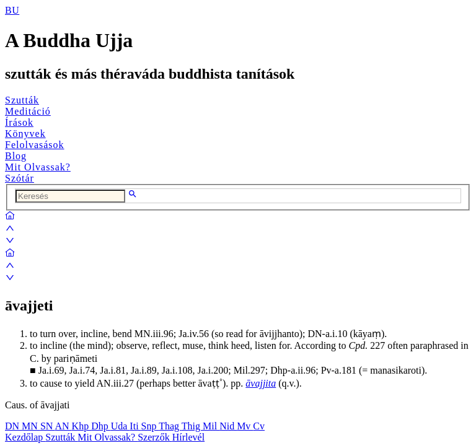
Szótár (20, 178)
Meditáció (28, 111)
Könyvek (25, 134)
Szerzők (155, 437)
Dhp (101, 426)
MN (31, 426)
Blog (16, 156)
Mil (211, 426)
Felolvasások (35, 145)
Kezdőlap (25, 437)
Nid (228, 426)
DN (13, 426)
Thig (192, 426)
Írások (19, 122)
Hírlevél (188, 437)
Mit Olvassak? (38, 167)
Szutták (22, 100)
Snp (150, 426)
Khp (82, 426)
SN (48, 426)
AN (63, 426)
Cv (259, 426)
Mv (245, 426)
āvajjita (261, 383)
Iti (135, 426)
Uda (121, 426)
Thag (170, 426)
